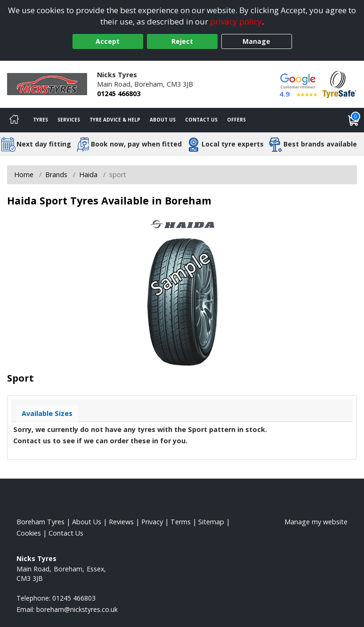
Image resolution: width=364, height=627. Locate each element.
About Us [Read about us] (87, 522)
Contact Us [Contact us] (201, 120)
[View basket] (354, 120)
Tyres (40, 120)
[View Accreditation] (340, 84)
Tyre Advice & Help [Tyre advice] (115, 120)
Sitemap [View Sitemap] (211, 522)
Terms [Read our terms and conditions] (181, 522)
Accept (108, 41)
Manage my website (316, 522)
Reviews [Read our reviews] (121, 522)
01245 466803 (119, 94)
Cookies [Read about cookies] (29, 533)
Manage (256, 41)
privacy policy (236, 21)
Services (69, 120)
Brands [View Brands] (56, 175)
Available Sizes (47, 413)
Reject (182, 41)
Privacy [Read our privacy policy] (152, 522)
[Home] (14, 120)
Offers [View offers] (236, 120)
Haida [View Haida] (88, 175)
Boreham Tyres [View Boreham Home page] (40, 522)
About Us (163, 120)
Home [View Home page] (24, 175)
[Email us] (77, 609)
